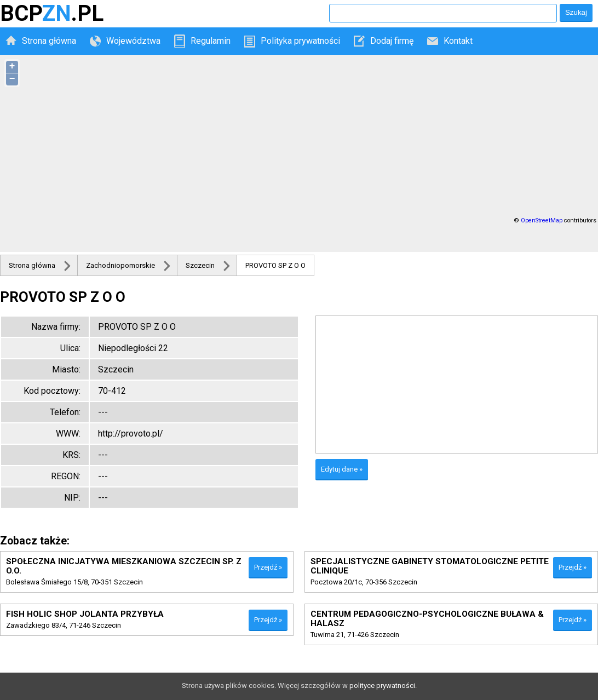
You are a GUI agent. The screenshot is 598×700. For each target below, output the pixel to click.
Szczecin (200, 265)
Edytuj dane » (342, 469)
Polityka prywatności (300, 41)
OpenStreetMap (542, 220)
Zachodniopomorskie (120, 265)
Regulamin (211, 41)
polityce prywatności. (383, 685)
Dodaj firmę (392, 41)
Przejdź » (268, 567)
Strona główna (49, 41)
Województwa (133, 41)
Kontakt (458, 41)
